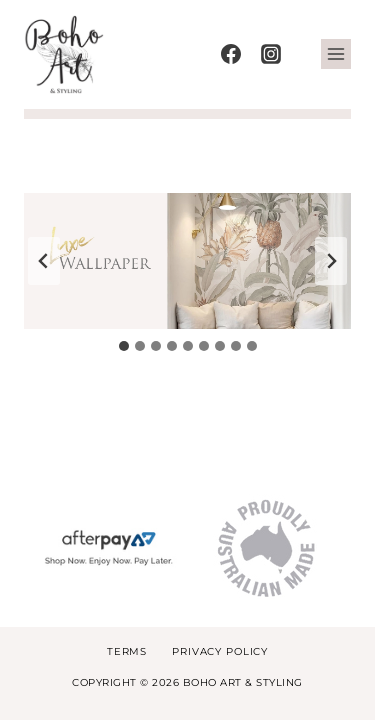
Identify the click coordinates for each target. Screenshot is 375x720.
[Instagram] (271, 54)
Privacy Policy (220, 651)
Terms (127, 651)
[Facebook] (231, 54)
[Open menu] (336, 54)
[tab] (124, 346)
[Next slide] (331, 261)
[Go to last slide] (44, 261)
